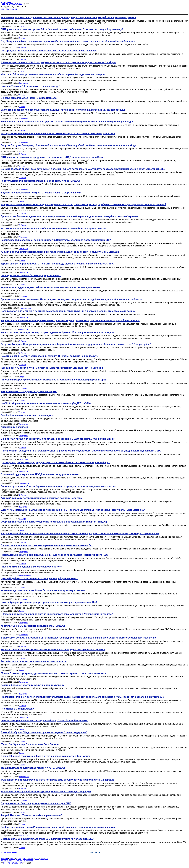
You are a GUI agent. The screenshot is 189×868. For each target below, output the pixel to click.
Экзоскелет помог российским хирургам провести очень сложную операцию (46, 792)
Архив (19, 859)
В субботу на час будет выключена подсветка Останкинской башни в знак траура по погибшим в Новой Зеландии (68, 41)
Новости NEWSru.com (13, 863)
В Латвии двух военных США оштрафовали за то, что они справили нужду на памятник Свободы (58, 62)
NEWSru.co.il (7, 861)
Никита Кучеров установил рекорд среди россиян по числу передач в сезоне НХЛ (49, 602)
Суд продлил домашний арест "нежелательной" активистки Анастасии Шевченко (49, 51)
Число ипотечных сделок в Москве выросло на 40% (31, 567)
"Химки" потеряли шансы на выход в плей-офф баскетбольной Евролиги (44, 721)
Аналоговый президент (14, 427)
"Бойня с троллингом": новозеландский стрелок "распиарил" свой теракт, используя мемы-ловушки (60, 252)
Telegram (44, 859)
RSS (37, 859)
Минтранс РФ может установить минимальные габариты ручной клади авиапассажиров (53, 74)
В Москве (18, 861)
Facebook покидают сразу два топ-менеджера (27, 415)
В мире (22, 26)
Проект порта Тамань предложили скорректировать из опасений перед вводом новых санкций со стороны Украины (69, 216)
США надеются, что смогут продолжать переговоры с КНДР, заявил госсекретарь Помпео (53, 157)
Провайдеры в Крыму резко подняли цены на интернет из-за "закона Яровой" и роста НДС (54, 555)
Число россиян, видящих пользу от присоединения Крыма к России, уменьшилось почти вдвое (57, 332)
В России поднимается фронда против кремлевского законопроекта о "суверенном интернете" (57, 614)
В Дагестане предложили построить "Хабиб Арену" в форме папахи (41, 193)
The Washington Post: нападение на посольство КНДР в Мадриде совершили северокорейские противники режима (68, 17)
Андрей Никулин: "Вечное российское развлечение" (31, 815)
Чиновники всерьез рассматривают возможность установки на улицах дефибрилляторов (54, 380)
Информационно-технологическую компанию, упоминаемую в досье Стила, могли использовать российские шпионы (70, 321)
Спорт (22, 201)
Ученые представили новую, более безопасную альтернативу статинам (43, 590)
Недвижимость (25, 308)
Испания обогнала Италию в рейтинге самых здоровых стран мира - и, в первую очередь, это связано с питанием (68, 311)
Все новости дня (9, 9)
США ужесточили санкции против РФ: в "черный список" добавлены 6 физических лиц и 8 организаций (62, 29)
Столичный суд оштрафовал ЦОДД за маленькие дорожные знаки (40, 474)
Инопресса (23, 272)
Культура (23, 519)
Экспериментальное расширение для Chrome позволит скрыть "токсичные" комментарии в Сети (58, 133)
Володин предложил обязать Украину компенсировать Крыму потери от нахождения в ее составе (58, 486)
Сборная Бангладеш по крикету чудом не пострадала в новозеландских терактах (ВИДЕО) (54, 522)
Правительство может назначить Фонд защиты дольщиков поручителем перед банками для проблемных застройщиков (72, 299)
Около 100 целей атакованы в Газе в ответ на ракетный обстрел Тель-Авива (46, 756)
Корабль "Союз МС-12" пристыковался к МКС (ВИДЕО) (33, 626)
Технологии (24, 119)
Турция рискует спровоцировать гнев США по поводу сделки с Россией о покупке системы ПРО (57, 264)
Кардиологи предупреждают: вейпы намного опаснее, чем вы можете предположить (51, 287)
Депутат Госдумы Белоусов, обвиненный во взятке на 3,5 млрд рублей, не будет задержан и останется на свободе (68, 145)
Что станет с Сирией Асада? (17, 709)
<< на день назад (9, 852)
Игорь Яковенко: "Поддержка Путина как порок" (29, 392)
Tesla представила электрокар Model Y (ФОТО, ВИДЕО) (33, 768)
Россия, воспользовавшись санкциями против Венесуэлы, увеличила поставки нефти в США (56, 240)
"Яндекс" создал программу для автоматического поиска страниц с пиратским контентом (53, 673)
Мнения (22, 95)
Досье (12, 859)
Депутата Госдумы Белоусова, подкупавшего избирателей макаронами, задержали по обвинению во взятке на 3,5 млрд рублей (76, 344)
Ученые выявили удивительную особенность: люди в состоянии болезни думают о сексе (54, 228)
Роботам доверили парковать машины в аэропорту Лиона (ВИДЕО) (40, 181)
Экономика (23, 83)
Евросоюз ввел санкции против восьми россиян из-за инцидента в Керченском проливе (53, 650)
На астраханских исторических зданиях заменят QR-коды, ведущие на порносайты (50, 356)
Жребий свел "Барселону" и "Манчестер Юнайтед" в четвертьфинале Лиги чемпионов (52, 368)
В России (23, 48)
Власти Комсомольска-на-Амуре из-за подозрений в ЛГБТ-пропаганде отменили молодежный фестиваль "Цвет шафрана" (73, 510)
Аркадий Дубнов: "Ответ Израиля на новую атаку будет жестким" (39, 579)
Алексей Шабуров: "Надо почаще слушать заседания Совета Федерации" (44, 732)
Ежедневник (28, 859)
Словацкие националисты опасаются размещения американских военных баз (47, 545)
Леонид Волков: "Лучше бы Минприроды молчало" (31, 276)
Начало (5, 859)
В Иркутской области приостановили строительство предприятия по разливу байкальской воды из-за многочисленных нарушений (78, 638)
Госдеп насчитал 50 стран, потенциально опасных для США (36, 803)
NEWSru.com (11, 3)
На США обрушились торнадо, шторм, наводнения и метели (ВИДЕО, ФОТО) (46, 403)
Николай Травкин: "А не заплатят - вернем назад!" (30, 86)
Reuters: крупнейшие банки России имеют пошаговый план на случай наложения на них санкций (58, 827)
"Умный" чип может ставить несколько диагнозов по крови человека (41, 498)
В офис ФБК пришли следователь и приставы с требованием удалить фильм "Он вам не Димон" (58, 439)
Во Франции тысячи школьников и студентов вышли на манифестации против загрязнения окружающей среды (67, 122)
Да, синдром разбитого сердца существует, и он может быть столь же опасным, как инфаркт (55, 463)
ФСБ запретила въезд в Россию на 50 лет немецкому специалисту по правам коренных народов (58, 780)
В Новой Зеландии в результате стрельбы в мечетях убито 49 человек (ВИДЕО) (48, 839)
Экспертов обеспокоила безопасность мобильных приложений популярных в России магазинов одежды (63, 110)
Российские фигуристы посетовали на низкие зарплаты (34, 661)
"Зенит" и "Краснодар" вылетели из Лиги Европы (30, 744)
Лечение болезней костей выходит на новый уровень (32, 685)
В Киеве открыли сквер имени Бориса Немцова (29, 98)
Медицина (23, 237)
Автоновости (24, 483)
